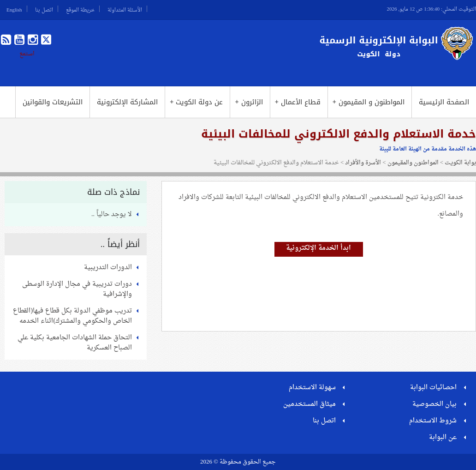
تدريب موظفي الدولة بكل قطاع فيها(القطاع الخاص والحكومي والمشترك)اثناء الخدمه (72, 316)
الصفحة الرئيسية (444, 102)
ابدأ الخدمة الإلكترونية (318, 248)
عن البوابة (443, 437)
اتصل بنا (44, 9)
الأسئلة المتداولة (125, 9)
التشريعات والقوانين (53, 102)
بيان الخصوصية (434, 404)
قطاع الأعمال (298, 102)
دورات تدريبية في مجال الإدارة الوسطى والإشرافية (77, 289)
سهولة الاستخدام (312, 388)
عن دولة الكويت (196, 102)
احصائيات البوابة (433, 388)
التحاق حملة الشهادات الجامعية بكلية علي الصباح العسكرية (75, 343)
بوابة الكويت (460, 163)
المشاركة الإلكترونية (127, 102)
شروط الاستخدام (433, 421)
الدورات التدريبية (108, 268)
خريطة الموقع (80, 9)
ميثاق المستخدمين (309, 404)
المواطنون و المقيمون (369, 102)
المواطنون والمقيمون (413, 163)
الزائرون (249, 102)
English (14, 9)
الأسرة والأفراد (363, 163)
